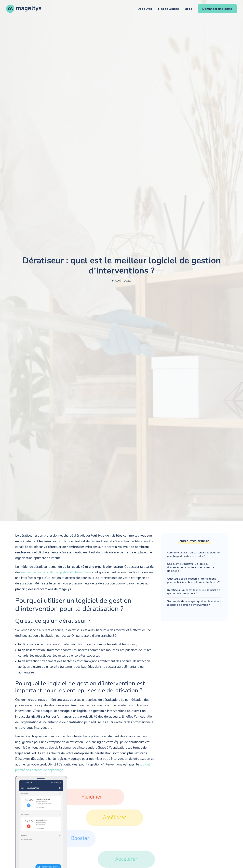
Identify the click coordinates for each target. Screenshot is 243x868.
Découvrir (145, 9)
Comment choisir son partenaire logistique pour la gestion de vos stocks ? (193, 554)
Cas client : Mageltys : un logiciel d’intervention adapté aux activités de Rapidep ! (191, 567)
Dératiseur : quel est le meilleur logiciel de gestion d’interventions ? (194, 592)
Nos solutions (169, 9)
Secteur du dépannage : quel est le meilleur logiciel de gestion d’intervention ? (194, 603)
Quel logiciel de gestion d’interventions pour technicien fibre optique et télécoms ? (193, 580)
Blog (189, 9)
